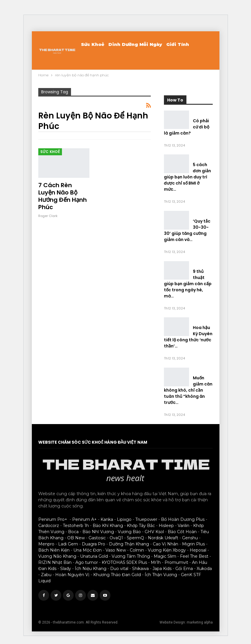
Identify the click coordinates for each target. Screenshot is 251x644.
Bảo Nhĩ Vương (98, 532)
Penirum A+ (84, 519)
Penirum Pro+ (53, 519)
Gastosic (97, 538)
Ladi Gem (68, 544)
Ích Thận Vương (161, 575)
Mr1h (156, 562)
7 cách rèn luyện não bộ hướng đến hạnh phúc (63, 196)
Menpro (46, 544)
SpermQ (135, 538)
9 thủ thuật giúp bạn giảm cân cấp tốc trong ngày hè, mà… (188, 284)
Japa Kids (162, 569)
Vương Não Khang (57, 556)
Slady (66, 569)
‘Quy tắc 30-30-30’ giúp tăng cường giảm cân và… (187, 230)
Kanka (107, 519)
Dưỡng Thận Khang (129, 544)
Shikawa (140, 569)
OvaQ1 (116, 538)
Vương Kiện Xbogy (167, 550)
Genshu (190, 538)
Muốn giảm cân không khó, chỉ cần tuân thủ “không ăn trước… (188, 390)
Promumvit (176, 562)
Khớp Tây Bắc (141, 526)
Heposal (198, 550)
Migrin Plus (193, 544)
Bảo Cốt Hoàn (182, 532)
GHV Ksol (154, 532)
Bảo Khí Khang (108, 526)
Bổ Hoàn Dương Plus (183, 519)
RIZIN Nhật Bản (55, 562)
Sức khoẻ (93, 44)
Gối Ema (184, 569)
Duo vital (119, 569)
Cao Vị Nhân (166, 544)
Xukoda (204, 569)
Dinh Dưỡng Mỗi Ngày (135, 44)
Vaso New (116, 550)
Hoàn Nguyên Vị (72, 575)
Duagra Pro (94, 544)
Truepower (146, 519)
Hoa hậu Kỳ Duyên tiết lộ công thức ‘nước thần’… (188, 337)
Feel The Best (194, 556)
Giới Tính (178, 44)
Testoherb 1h (76, 526)
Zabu (46, 575)
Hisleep (166, 526)
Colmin (137, 550)
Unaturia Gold (94, 556)
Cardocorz (49, 526)
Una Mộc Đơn (88, 550)
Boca (73, 532)
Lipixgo (124, 519)
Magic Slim (165, 556)
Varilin (184, 526)
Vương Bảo (129, 532)
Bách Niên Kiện (54, 550)
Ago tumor (87, 562)
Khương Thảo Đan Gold (117, 575)
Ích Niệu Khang (91, 569)
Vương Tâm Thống (131, 556)
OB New (76, 538)
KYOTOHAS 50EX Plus (124, 562)
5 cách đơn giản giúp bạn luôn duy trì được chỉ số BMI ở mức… (187, 177)
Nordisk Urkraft (163, 538)
